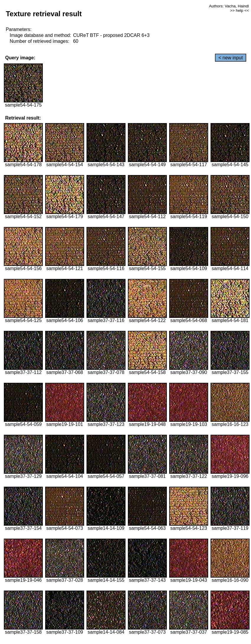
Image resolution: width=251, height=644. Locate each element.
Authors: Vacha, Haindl (229, 6)
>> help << (239, 10)
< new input (231, 58)
